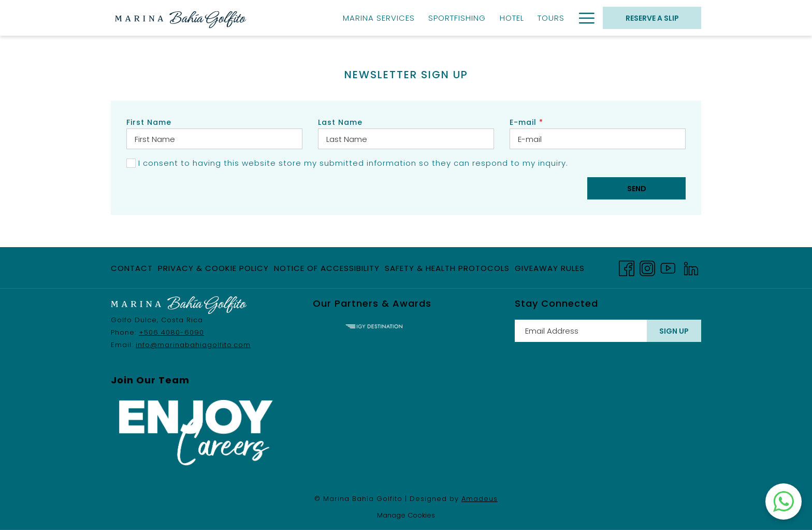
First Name (149, 122)
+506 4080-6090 (171, 332)
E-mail (526, 122)
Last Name (340, 122)
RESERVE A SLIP (652, 18)
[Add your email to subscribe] (581, 331)
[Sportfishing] (457, 18)
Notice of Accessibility (327, 268)
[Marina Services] (379, 18)
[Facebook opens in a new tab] (627, 267)
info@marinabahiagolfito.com (193, 345)
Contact (132, 268)
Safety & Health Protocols (447, 268)
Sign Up (674, 331)
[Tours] (551, 18)
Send (637, 189)
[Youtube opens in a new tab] (668, 267)
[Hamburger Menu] (583, 18)
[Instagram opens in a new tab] (647, 267)
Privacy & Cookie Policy (213, 268)
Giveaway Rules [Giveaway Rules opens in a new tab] (550, 270)
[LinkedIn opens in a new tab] (691, 267)
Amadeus (480, 499)
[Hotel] (512, 18)
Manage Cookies (406, 515)
